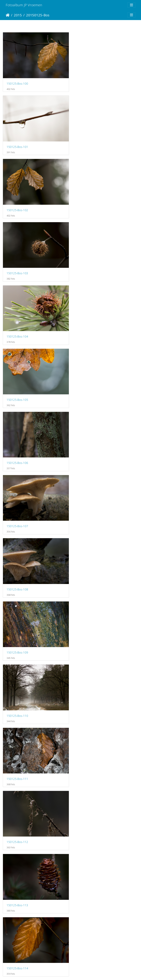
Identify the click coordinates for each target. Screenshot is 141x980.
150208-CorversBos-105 (22, 892)
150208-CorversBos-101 (22, 768)
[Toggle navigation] (131, 5)
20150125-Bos (38, 15)
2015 (18, 15)
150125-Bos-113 (88, 456)
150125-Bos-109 (88, 332)
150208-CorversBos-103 (22, 830)
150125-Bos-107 (88, 269)
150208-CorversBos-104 (93, 830)
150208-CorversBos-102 (93, 768)
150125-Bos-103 (88, 145)
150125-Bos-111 (88, 394)
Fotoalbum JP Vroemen (24, 5)
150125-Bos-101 (88, 83)
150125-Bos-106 (17, 269)
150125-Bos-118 (17, 643)
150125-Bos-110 (17, 394)
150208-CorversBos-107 (22, 955)
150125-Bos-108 (17, 332)
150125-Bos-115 (88, 519)
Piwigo (86, 972)
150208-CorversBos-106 (93, 892)
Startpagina (8, 15)
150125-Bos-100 (17, 83)
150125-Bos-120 (17, 705)
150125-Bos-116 (17, 581)
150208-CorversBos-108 (93, 954)
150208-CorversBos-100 (93, 705)
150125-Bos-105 (88, 207)
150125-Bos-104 (17, 207)
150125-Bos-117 (88, 581)
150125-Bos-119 (88, 643)
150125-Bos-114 (17, 519)
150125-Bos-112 (17, 456)
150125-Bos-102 (17, 145)
